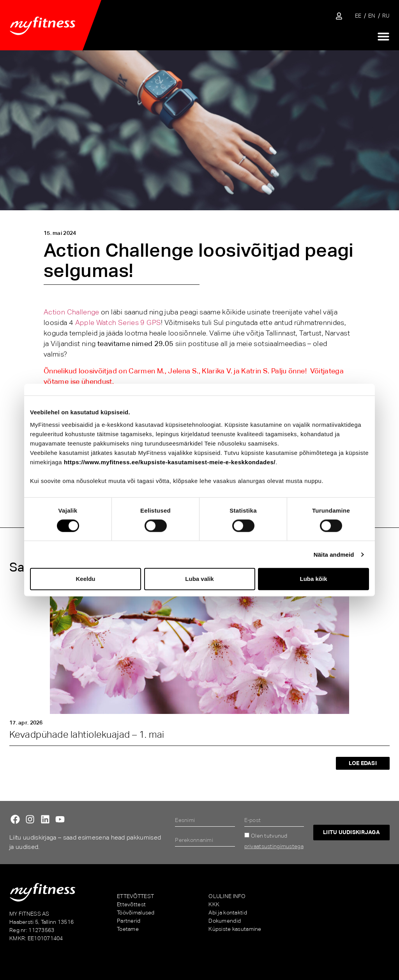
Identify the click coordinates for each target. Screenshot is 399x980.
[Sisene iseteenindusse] (339, 16)
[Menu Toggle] (383, 36)
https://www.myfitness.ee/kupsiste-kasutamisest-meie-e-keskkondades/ (170, 462)
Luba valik (199, 579)
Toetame (128, 929)
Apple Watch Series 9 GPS (118, 322)
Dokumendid (225, 921)
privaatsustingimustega (274, 846)
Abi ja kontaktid (228, 913)
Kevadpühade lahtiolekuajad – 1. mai (87, 734)
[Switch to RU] (386, 16)
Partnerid (129, 921)
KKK (214, 904)
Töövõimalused (136, 913)
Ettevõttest (131, 904)
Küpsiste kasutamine (235, 929)
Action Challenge (72, 312)
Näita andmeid (334, 554)
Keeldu (85, 579)
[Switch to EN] (372, 16)
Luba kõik (313, 579)
